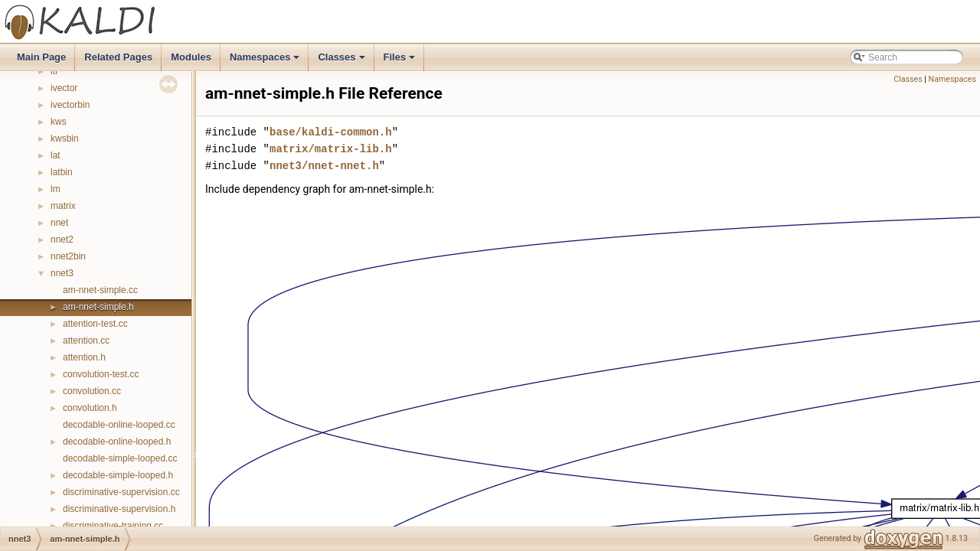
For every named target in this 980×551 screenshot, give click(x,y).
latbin (62, 172)
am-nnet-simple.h (98, 307)
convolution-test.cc (101, 374)
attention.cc (86, 341)
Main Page (41, 57)
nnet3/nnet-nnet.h (324, 166)
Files (401, 61)
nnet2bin (68, 256)
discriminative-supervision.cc (121, 492)
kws (59, 122)
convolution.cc (92, 391)
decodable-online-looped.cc (119, 425)
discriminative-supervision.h (119, 509)
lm (56, 189)
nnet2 (62, 240)
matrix (63, 206)
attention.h (84, 357)
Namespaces (266, 61)
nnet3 (62, 273)
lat (56, 155)
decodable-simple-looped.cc (120, 458)
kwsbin (65, 139)
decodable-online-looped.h (117, 442)
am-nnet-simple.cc (100, 290)
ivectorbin (70, 105)
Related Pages (118, 57)
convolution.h (90, 408)
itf (54, 71)
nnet (59, 223)
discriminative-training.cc (113, 526)
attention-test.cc (95, 324)
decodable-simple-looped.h (118, 475)
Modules (191, 57)
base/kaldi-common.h (331, 132)
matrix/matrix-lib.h (331, 149)
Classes (342, 61)
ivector (64, 88)
